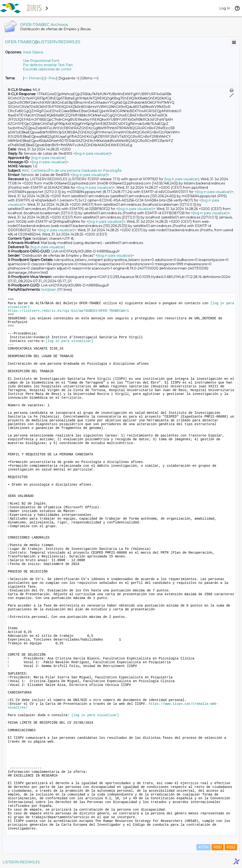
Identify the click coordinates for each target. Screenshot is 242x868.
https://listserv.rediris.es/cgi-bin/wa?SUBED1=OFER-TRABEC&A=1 (68, 311)
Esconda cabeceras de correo (47, 69)
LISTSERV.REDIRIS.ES (21, 862)
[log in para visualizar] (93, 154)
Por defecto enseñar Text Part (48, 65)
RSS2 (231, 847)
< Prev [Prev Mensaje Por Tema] (51, 78)
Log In (225, 8)
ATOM (203, 847)
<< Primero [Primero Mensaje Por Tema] (33, 78)
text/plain (49, 290)
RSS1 (218, 847)
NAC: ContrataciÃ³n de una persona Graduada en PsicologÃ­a (72, 171)
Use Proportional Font (41, 61)
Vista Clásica (33, 52)
